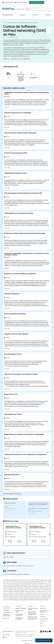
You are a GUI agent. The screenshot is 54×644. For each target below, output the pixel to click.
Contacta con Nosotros (37, 2)
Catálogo (6, 610)
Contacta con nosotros (44, 640)
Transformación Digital (33, 609)
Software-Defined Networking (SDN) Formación (28, 23)
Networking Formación (12, 23)
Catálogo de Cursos (8, 15)
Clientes (43, 617)
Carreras (43, 621)
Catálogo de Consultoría (19, 618)
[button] (49, 534)
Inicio (5, 23)
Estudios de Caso (19, 611)
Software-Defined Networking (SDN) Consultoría (16, 574)
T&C (42, 626)
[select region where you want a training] (27, 557)
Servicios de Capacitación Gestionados (32, 613)
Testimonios (44, 619)
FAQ (42, 624)
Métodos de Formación (7, 615)
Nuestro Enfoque (21, 608)
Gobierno (23, 15)
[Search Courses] (39, 9)
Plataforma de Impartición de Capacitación (33, 618)
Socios (42, 614)
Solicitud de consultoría (19, 615)
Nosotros (48, 15)
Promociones (7, 612)
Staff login (27, 643)
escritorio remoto (15, 53)
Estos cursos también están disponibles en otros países (18, 566)
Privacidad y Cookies (27, 640)
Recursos (6, 618)
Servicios (35, 15)
